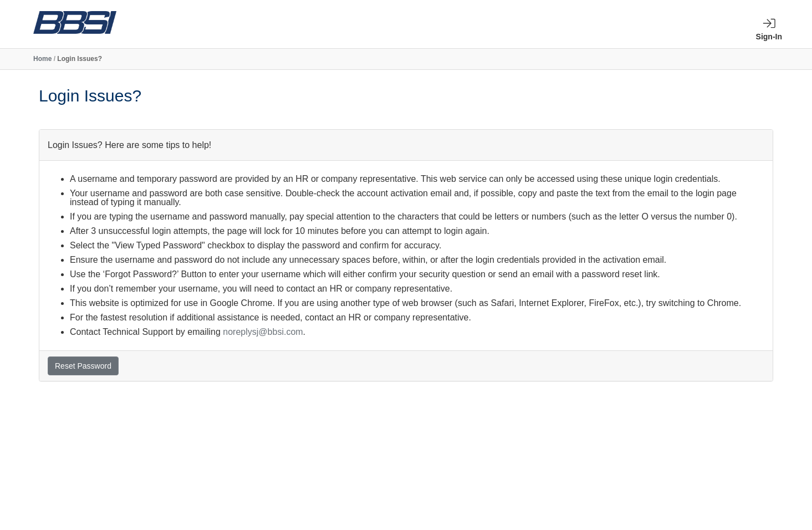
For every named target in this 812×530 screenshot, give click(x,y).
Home (42, 59)
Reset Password (83, 366)
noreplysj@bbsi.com (263, 332)
